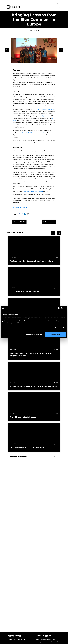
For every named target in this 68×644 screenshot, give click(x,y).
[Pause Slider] (54, 457)
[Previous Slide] (7, 50)
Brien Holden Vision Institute (32, 191)
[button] (59, 3)
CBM (42, 191)
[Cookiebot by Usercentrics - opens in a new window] (59, 308)
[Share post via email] (29, 214)
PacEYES (25, 207)
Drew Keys (42, 116)
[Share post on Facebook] (20, 214)
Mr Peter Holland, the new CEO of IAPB (44, 109)
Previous (20, 222)
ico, (16, 207)
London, (20, 207)
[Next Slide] (61, 50)
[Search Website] (57, 7)
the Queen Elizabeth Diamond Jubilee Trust (32, 133)
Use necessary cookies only (34, 334)
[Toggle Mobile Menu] (60, 7)
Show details (58, 328)
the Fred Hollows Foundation (31, 135)
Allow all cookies (56, 334)
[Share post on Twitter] (23, 214)
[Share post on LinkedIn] (26, 214)
